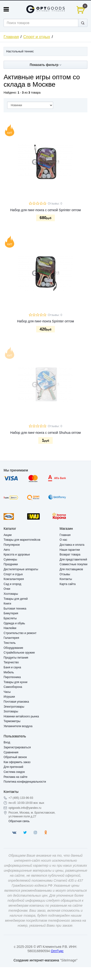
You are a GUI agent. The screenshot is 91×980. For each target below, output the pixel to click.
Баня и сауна (12, 667)
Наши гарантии (70, 550)
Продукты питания (16, 658)
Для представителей (73, 560)
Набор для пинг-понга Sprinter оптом (45, 321)
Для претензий (13, 767)
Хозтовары (11, 594)
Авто (7, 550)
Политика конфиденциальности (25, 782)
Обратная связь (19, 821)
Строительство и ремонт (20, 633)
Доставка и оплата (72, 545)
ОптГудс (57, 951)
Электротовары (14, 707)
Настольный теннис (20, 51)
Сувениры (10, 560)
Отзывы (65, 574)
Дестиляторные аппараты (21, 569)
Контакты (66, 579)
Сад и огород (12, 584)
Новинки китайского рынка (21, 716)
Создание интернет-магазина (36, 960)
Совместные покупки (74, 564)
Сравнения (11, 752)
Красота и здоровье (17, 555)
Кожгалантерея (14, 579)
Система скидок (14, 772)
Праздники (11, 564)
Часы (7, 692)
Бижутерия (11, 613)
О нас (63, 540)
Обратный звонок (15, 757)
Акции (8, 535)
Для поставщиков (71, 569)
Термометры (12, 721)
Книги (7, 604)
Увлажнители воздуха (18, 726)
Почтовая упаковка (16, 702)
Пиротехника (12, 677)
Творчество (11, 662)
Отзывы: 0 (55, 204)
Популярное (12, 545)
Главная (11, 37)
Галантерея (11, 638)
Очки (7, 589)
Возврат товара (70, 555)
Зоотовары (11, 711)
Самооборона (13, 687)
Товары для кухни (15, 682)
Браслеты (10, 618)
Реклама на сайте (16, 777)
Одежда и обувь (14, 623)
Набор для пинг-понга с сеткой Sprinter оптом (45, 210)
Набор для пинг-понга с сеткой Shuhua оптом (45, 433)
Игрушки (9, 697)
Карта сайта (68, 584)
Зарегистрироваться (17, 747)
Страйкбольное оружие (19, 653)
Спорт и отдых (37, 37)
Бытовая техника (15, 609)
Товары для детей (16, 599)
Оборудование (13, 648)
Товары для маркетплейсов (22, 540)
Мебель (9, 672)
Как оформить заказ (17, 762)
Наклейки (10, 628)
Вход (7, 742)
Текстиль (10, 643)
